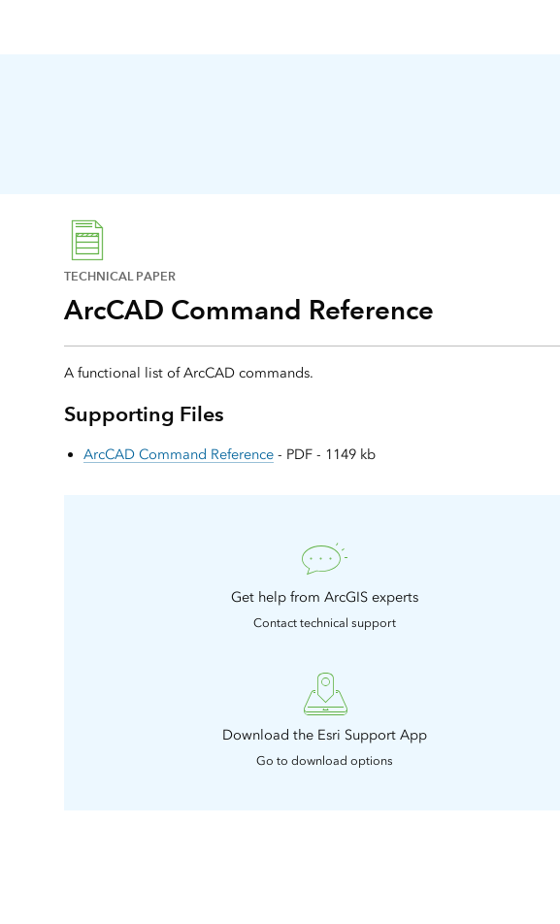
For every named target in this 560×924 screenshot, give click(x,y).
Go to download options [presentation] (325, 760)
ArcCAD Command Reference (179, 454)
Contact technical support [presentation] (325, 623)
